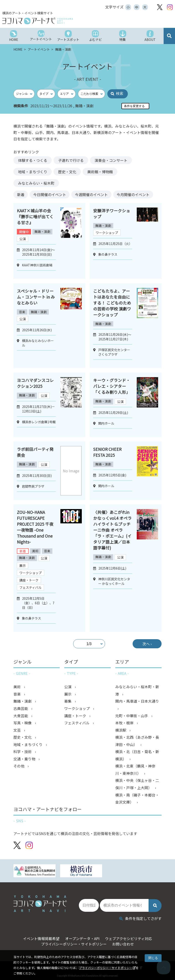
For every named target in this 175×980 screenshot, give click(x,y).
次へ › (145, 644)
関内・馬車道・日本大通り (137, 702)
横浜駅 (121, 731)
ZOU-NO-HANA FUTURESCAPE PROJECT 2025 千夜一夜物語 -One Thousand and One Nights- (35, 527)
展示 (23, 566)
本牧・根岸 (125, 724)
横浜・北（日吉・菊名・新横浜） (137, 757)
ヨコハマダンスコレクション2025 (35, 383)
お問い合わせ (124, 943)
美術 (36, 551)
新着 (22, 194)
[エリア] (67, 94)
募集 (68, 702)
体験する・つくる (33, 160)
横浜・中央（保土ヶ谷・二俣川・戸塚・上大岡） (137, 786)
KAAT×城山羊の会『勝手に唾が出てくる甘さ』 (35, 216)
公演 (23, 239)
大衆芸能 (21, 716)
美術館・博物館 (100, 172)
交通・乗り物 (25, 760)
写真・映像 (23, 724)
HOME (18, 49)
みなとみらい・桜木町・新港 (137, 691)
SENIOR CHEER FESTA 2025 (108, 452)
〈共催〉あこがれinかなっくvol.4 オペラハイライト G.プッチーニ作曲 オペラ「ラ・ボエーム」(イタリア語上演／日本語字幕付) (112, 530)
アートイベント (39, 49)
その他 (19, 767)
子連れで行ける (71, 160)
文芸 (18, 731)
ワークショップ (107, 233)
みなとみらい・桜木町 (36, 183)
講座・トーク (29, 580)
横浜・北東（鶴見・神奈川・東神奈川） (135, 771)
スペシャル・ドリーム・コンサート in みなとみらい (36, 297)
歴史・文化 (67, 172)
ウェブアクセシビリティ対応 (130, 938)
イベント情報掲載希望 (40, 938)
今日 (53, 194)
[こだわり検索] (91, 94)
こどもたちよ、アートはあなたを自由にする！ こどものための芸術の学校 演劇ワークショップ (112, 303)
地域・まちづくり (33, 172)
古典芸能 (21, 709)
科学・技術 (23, 753)
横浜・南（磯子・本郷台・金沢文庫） (137, 800)
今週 (96, 194)
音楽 (22, 312)
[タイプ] (46, 94)
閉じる (153, 958)
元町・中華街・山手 (132, 716)
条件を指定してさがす (140, 917)
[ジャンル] (24, 94)
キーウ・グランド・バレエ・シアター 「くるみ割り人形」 (112, 386)
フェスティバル (30, 588)
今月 (140, 194)
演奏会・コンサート (111, 160)
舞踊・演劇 (43, 232)
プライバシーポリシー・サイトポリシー (106, 968)
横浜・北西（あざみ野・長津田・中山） (137, 742)
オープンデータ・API (82, 938)
